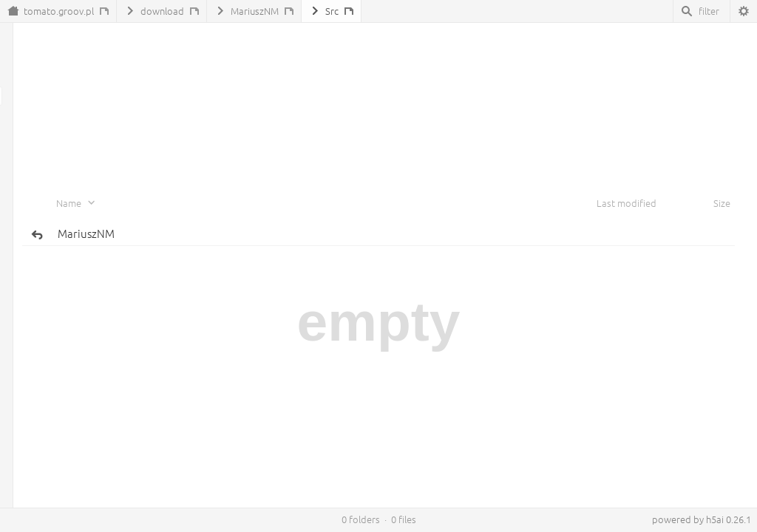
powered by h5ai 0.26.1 (702, 519)
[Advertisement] (378, 82)
